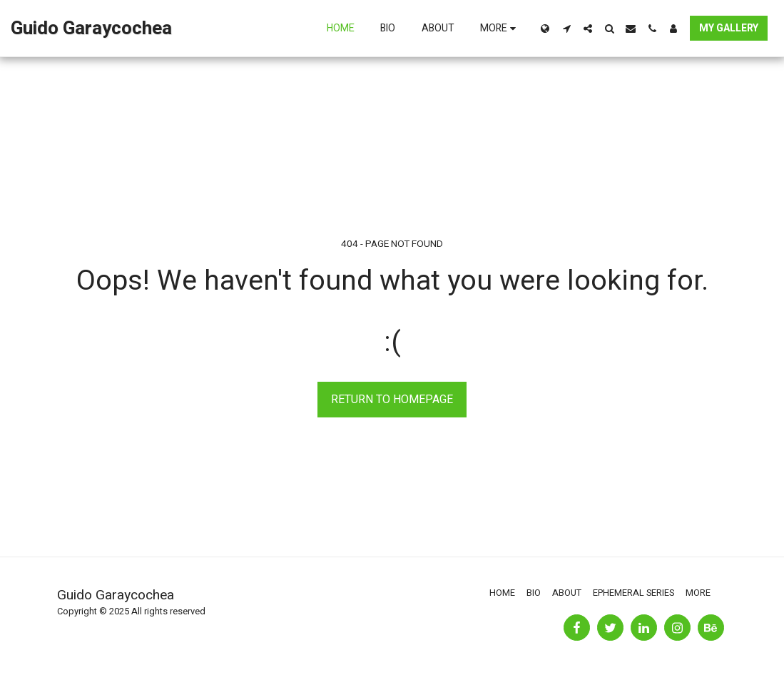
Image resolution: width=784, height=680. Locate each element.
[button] (566, 29)
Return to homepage (392, 400)
